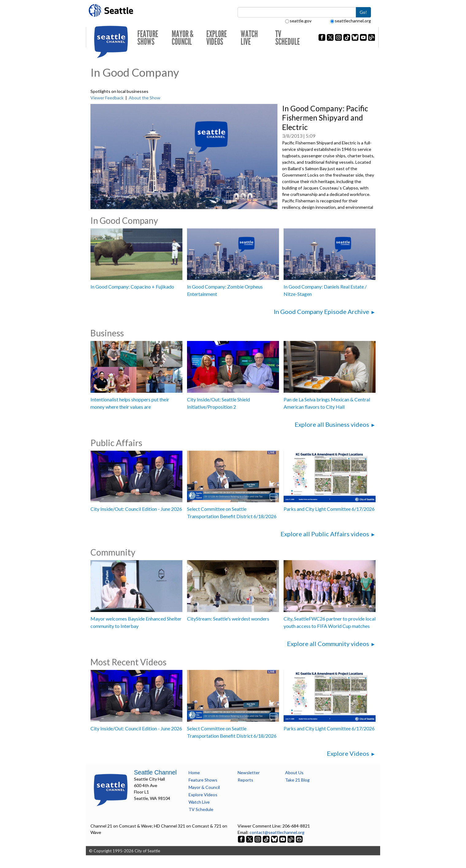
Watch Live (249, 38)
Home (194, 772)
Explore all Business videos (332, 424)
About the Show (145, 98)
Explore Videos (217, 38)
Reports (245, 780)
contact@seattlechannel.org (277, 832)
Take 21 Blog (297, 780)
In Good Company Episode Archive (321, 312)
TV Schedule (288, 38)
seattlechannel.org (351, 21)
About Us (294, 772)
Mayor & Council (183, 38)
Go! (363, 12)
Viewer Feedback (107, 98)
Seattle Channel (155, 772)
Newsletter (249, 772)
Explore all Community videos (328, 644)
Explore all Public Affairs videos (325, 534)
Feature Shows (148, 38)
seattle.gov (298, 21)
